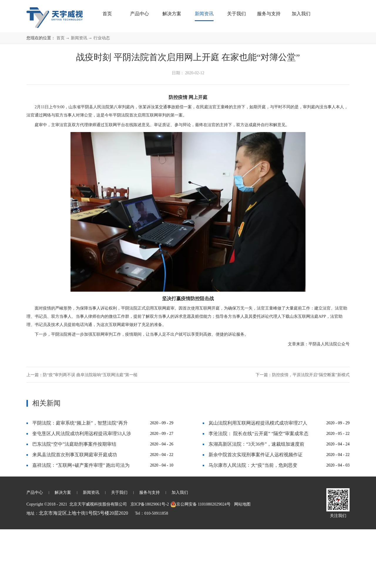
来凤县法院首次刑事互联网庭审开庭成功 (75, 513)
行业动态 (102, 97)
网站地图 (241, 563)
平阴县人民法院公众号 (329, 403)
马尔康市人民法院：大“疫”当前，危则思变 (253, 524)
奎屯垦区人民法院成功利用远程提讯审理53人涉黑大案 (82, 494)
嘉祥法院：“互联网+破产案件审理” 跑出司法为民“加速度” (81, 525)
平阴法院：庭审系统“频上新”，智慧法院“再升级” (80, 483)
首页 (107, 14)
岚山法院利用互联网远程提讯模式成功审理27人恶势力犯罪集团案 (258, 483)
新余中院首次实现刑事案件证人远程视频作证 (256, 513)
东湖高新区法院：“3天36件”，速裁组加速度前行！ (256, 504)
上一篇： (82, 434)
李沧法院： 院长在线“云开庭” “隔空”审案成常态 (258, 492)
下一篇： (303, 434)
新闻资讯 (79, 97)
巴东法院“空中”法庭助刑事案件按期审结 (74, 503)
